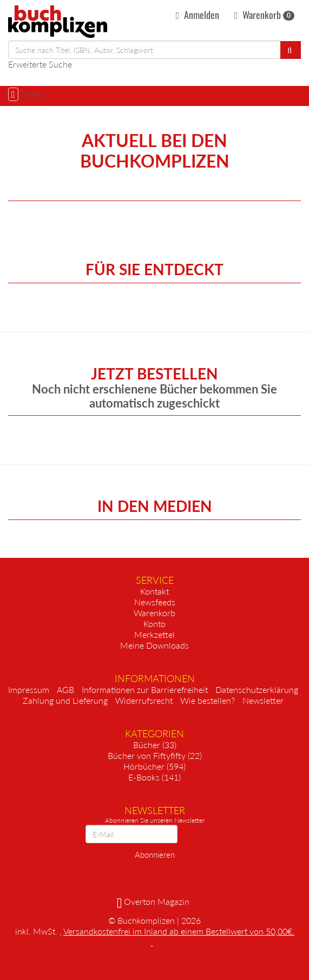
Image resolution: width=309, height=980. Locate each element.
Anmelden (198, 15)
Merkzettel (154, 634)
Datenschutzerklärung (257, 689)
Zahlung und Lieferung (65, 700)
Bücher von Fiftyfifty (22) (155, 755)
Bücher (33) (155, 745)
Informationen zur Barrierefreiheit (145, 689)
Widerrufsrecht (144, 700)
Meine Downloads (154, 645)
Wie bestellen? (208, 700)
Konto (154, 624)
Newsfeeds (155, 602)
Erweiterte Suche (40, 64)
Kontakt (154, 591)
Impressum (29, 689)
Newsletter (263, 700)
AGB (65, 689)
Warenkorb (264, 15)
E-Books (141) (154, 777)
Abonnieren (155, 855)
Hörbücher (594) (154, 766)
